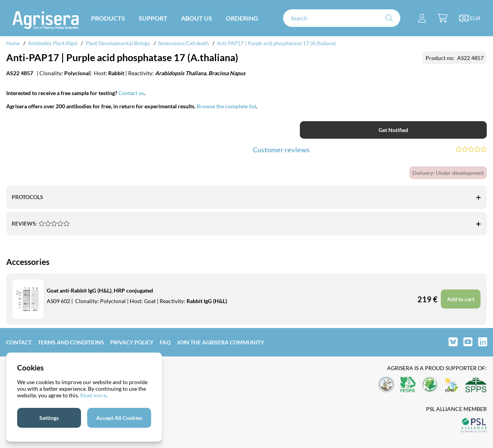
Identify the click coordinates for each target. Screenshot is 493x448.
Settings (49, 418)
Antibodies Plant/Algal (53, 43)
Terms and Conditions (71, 342)
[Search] (342, 18)
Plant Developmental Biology (118, 43)
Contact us (131, 93)
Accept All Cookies (119, 418)
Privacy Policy (132, 342)
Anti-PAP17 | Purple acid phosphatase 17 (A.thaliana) (276, 43)
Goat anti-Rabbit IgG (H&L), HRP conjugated (100, 290)
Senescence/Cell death (183, 43)
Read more (93, 395)
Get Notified (393, 130)
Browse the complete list (226, 106)
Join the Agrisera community (220, 342)
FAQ (165, 342)
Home (13, 43)
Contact (19, 342)
